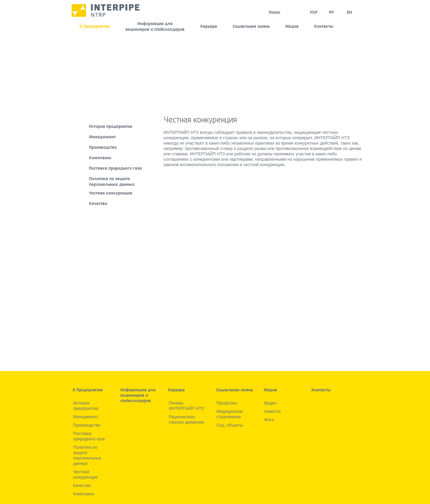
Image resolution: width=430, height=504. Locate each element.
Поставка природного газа (115, 168)
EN (350, 12)
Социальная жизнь (251, 26)
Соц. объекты (230, 425)
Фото (269, 420)
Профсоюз (227, 403)
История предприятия (111, 127)
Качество (98, 204)
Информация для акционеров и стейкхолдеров (155, 27)
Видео (270, 403)
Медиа (292, 26)
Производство (103, 147)
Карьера (209, 26)
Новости (272, 411)
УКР (314, 12)
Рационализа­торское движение (186, 419)
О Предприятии (95, 26)
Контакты (324, 26)
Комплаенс (100, 158)
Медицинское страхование (230, 414)
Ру (332, 12)
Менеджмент (102, 137)
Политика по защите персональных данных (112, 182)
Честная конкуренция (111, 193)
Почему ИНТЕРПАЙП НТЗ (186, 406)
